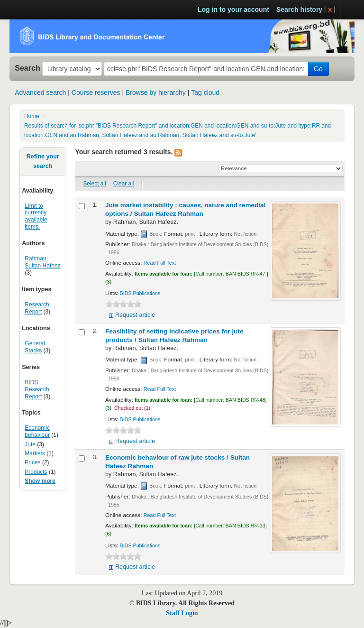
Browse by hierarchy (156, 92)
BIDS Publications (140, 293)
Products (36, 472)
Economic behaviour (37, 431)
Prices (32, 462)
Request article (135, 315)
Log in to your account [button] (233, 9)
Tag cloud (205, 92)
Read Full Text (160, 263)
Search (27, 68)
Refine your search (43, 161)
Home (32, 116)
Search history (299, 9)
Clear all (124, 184)
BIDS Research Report (37, 389)
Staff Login (182, 613)
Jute (30, 444)
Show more (40, 481)
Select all (94, 184)
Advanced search (40, 92)
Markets (35, 453)
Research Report (37, 308)
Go (318, 69)
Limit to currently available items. (36, 217)
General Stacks (35, 347)
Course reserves (96, 92)
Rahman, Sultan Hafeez (42, 262)
